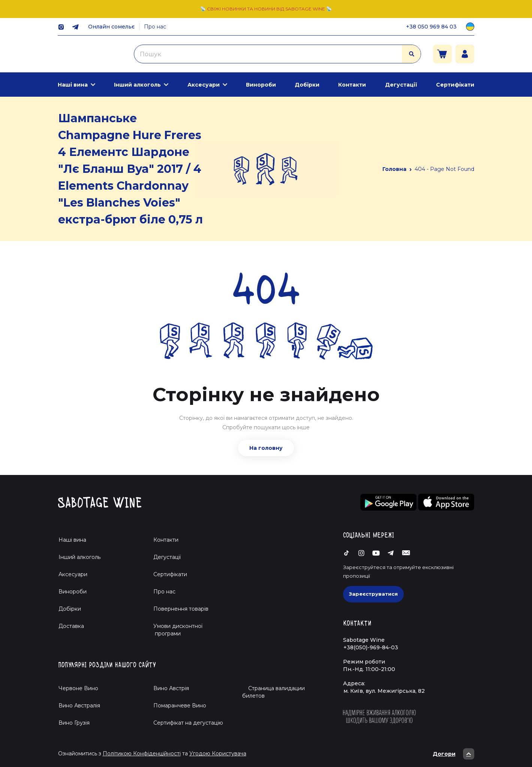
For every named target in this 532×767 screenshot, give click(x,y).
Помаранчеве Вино (180, 706)
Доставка (71, 626)
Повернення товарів (181, 609)
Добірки (307, 85)
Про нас (155, 27)
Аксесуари (204, 85)
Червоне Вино (78, 688)
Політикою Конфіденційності (142, 754)
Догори (453, 754)
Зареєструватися (373, 594)
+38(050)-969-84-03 (371, 647)
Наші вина (73, 85)
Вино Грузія (74, 723)
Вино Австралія (79, 706)
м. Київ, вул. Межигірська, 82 (384, 691)
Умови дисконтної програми (175, 630)
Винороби (261, 85)
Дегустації (401, 85)
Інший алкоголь (137, 85)
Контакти (352, 85)
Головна (394, 169)
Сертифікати (455, 85)
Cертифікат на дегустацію (188, 723)
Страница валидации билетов (273, 692)
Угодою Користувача (218, 754)
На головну (266, 448)
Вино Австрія (171, 688)
